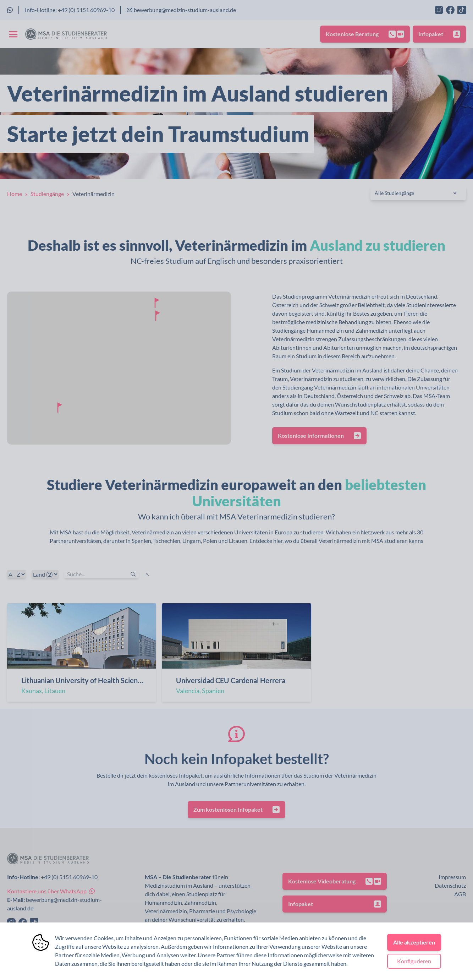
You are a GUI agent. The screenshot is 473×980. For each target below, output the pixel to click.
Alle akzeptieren (414, 942)
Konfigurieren (414, 961)
